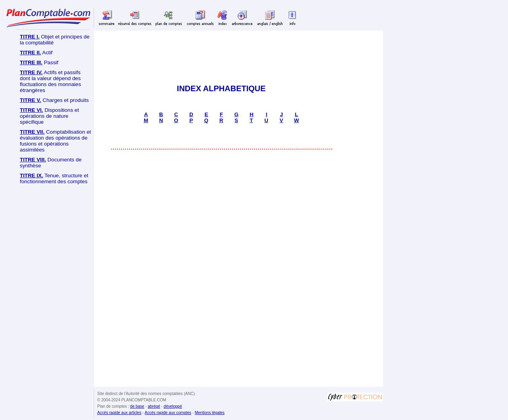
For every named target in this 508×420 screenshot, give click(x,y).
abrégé (154, 406)
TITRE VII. (32, 132)
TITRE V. (31, 100)
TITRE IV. (31, 72)
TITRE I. (30, 37)
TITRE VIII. (33, 160)
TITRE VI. (32, 110)
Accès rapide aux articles (119, 413)
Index (223, 18)
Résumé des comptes (135, 18)
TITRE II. (30, 53)
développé (173, 406)
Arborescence (242, 18)
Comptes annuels (200, 18)
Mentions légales (210, 413)
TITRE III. (31, 62)
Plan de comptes (169, 18)
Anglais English (270, 18)
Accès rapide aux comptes (168, 413)
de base (137, 406)
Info (292, 18)
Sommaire (107, 18)
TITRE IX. (32, 175)
